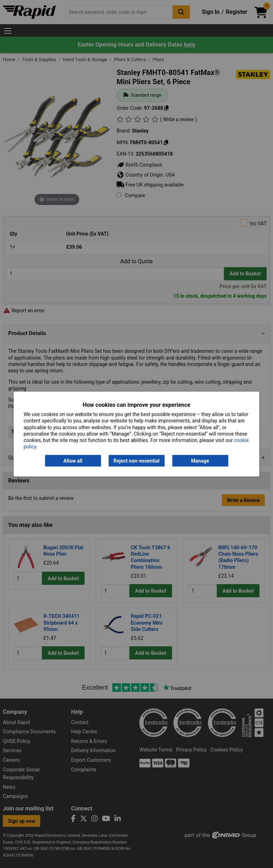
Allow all (73, 461)
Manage (200, 461)
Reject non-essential (136, 461)
